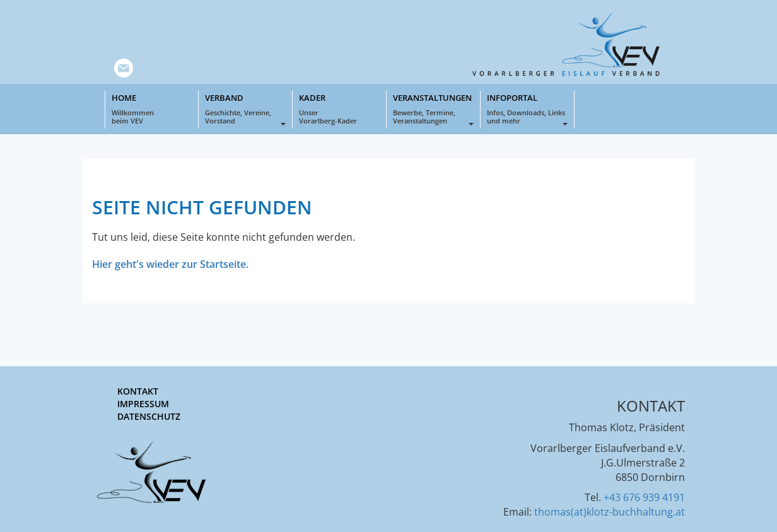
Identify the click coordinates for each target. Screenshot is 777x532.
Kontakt (138, 391)
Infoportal (527, 109)
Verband (245, 109)
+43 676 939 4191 (644, 497)
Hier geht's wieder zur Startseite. (170, 264)
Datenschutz (149, 416)
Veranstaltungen (433, 109)
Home (152, 109)
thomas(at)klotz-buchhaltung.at (610, 512)
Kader (339, 109)
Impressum (143, 404)
